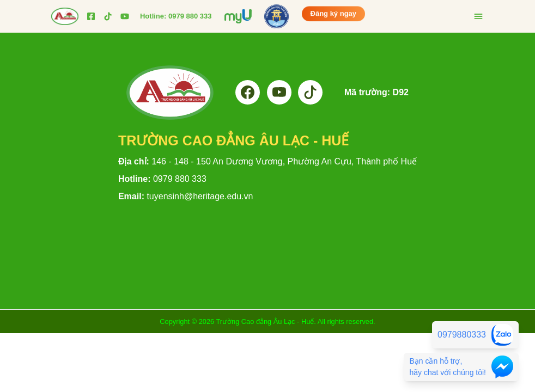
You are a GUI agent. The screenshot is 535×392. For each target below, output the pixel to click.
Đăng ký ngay (334, 13)
